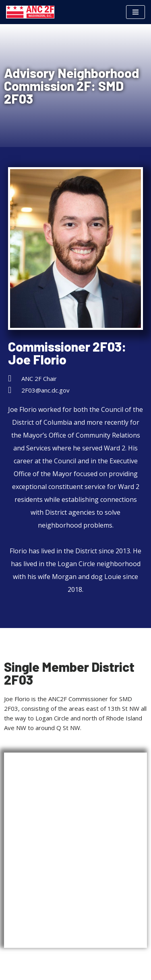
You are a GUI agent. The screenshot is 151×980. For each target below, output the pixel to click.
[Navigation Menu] (135, 12)
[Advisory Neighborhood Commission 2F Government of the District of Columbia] (30, 12)
